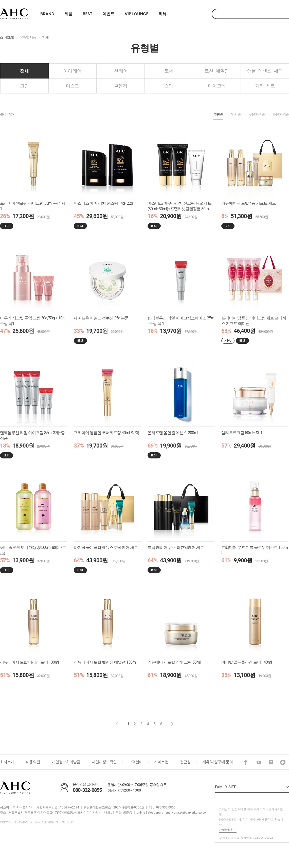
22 (14, 14)
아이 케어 (72, 71)
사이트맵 (161, 762)
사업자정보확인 (104, 762)
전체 (24, 71)
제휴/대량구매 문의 (218, 762)
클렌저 (121, 86)
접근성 (185, 762)
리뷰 (162, 14)
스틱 (169, 86)
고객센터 (135, 762)
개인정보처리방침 (66, 762)
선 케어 (121, 71)
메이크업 (217, 86)
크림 (24, 86)
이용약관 (33, 762)
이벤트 (109, 14)
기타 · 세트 (265, 86)
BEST (87, 14)
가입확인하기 (228, 830)
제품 (68, 14)
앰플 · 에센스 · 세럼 (265, 71)
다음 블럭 (172, 724)
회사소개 (7, 762)
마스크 (72, 86)
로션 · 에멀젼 (217, 71)
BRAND (47, 14)
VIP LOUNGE (137, 14)
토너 (169, 71)
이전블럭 (117, 724)
